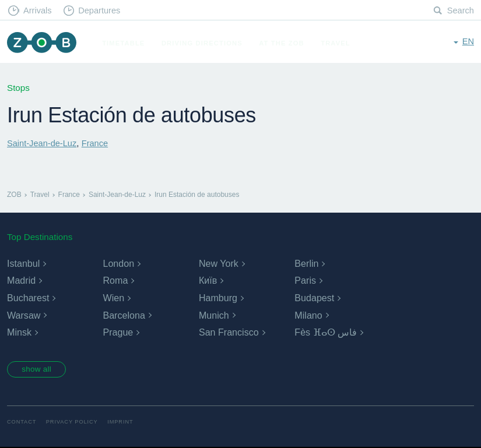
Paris (305, 281)
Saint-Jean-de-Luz (43, 143)
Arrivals (39, 11)
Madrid (21, 281)
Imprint (124, 423)
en (468, 42)
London (118, 264)
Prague (118, 332)
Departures (102, 11)
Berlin (306, 264)
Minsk (19, 332)
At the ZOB (285, 43)
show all (39, 370)
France (98, 143)
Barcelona (124, 315)
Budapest (314, 298)
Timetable (126, 43)
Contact (22, 423)
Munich (214, 315)
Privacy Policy (74, 423)
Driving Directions (205, 43)
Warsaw (24, 315)
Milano (308, 315)
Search (460, 11)
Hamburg (218, 298)
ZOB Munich (43, 43)
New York (219, 264)
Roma (115, 281)
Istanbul (23, 264)
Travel (338, 43)
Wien (113, 298)
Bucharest (28, 298)
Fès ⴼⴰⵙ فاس (326, 332)
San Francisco (229, 332)
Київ (208, 281)
